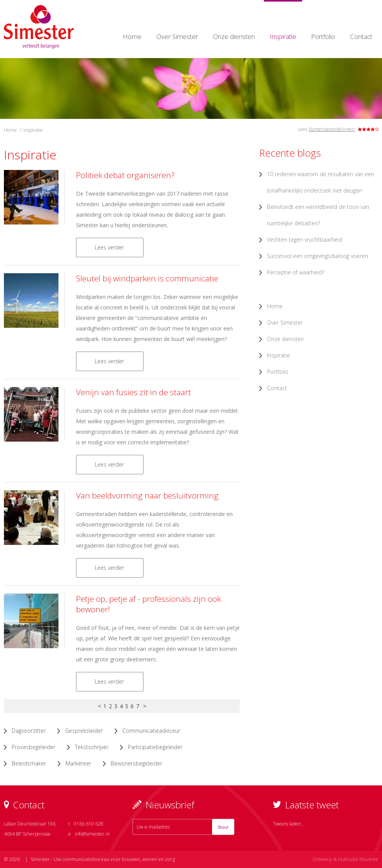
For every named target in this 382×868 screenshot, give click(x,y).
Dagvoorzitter (29, 731)
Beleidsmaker (29, 763)
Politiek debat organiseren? (125, 175)
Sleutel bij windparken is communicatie (147, 278)
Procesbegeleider (34, 747)
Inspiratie (283, 36)
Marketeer (78, 763)
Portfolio (323, 36)
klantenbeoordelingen (332, 129)
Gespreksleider (84, 731)
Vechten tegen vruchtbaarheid (305, 240)
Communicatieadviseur (151, 731)
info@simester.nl (92, 834)
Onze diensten (234, 36)
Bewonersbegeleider (136, 763)
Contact (361, 36)
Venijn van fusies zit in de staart (134, 392)
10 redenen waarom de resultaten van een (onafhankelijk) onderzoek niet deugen (321, 182)
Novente (369, 859)
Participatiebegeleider (155, 747)
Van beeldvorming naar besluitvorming (147, 495)
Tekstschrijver (92, 747)
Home (132, 36)
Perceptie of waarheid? (296, 272)
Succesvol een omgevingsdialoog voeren (317, 256)
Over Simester (177, 36)
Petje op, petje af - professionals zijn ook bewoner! (149, 604)
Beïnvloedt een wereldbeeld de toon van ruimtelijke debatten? (318, 215)
